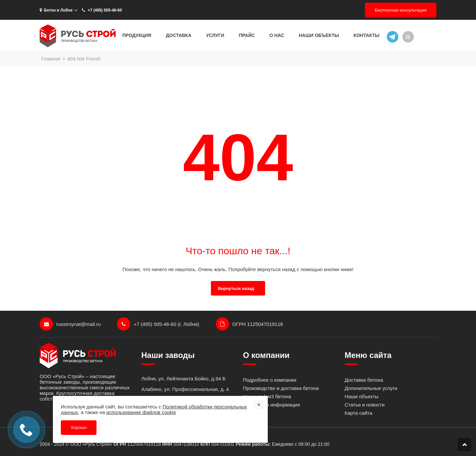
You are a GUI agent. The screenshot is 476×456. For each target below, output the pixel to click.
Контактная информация (271, 405)
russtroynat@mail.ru (70, 324)
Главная (51, 59)
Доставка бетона (364, 380)
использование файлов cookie (141, 412)
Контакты (366, 35)
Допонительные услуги (371, 388)
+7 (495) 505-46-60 (101, 10)
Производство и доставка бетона (281, 388)
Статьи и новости (365, 405)
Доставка (179, 35)
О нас (277, 35)
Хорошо (79, 427)
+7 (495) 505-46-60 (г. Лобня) (158, 324)
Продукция (137, 35)
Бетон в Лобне (56, 10)
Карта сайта (359, 413)
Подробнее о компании (270, 380)
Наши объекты (319, 35)
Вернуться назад (236, 288)
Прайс (247, 35)
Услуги (215, 35)
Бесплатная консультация (401, 10)
